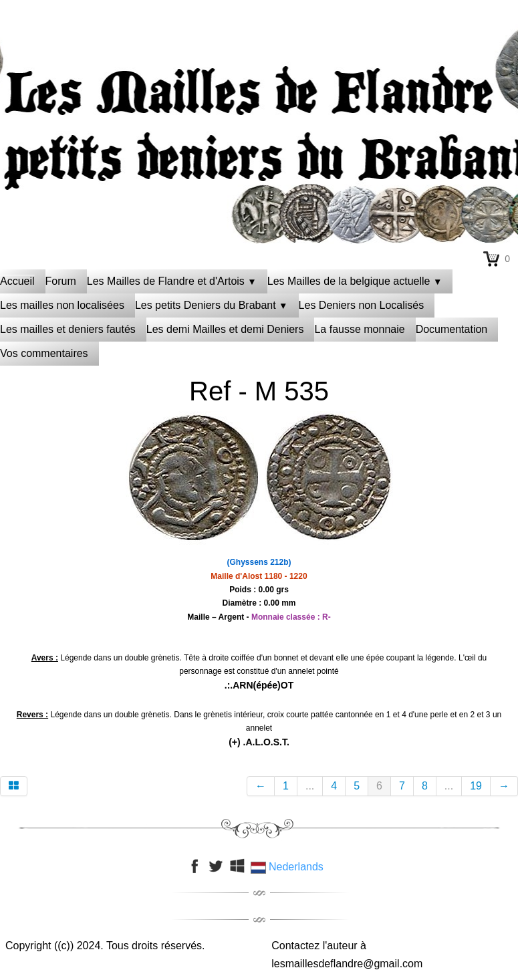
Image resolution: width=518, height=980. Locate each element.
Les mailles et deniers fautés (68, 329)
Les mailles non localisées (62, 305)
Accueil (17, 281)
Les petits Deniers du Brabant (212, 305)
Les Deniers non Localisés (362, 305)
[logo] (259, 50)
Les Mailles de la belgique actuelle (355, 281)
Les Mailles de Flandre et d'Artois (172, 281)
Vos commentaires (44, 353)
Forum (61, 281)
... (310, 786)
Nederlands (289, 867)
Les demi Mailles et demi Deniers (225, 329)
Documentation (452, 329)
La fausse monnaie (359, 329)
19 (476, 786)
